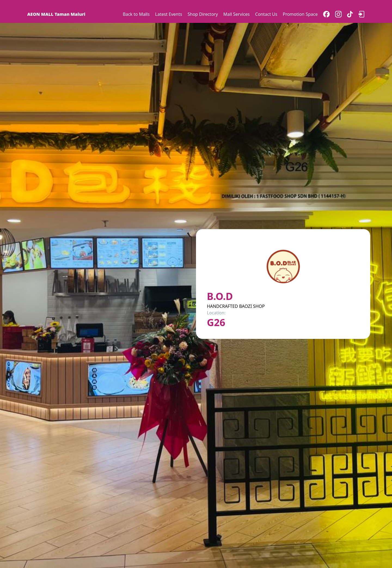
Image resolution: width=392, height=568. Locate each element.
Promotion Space (300, 14)
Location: (216, 313)
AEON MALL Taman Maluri (56, 14)
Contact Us (266, 14)
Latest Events (169, 14)
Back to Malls (136, 14)
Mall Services (236, 14)
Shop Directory (203, 14)
